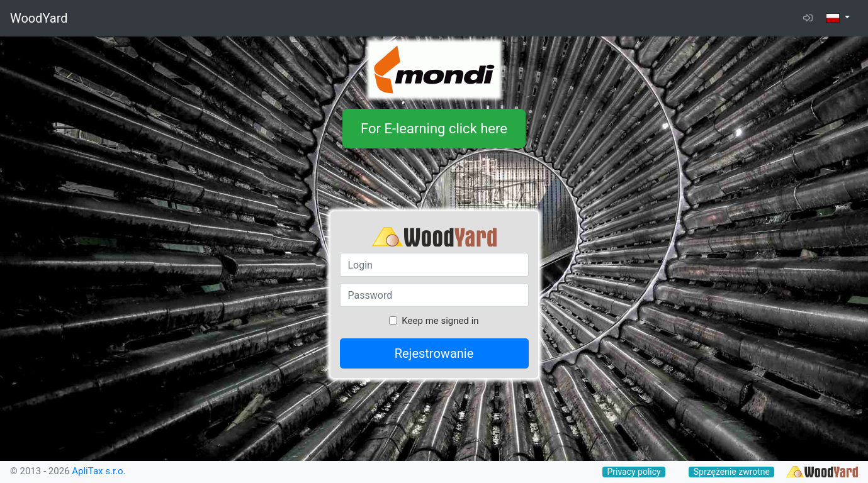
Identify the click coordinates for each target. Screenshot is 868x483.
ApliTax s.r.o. (99, 471)
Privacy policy (634, 472)
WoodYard (39, 18)
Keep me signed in (440, 321)
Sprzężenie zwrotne (732, 472)
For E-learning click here (434, 129)
